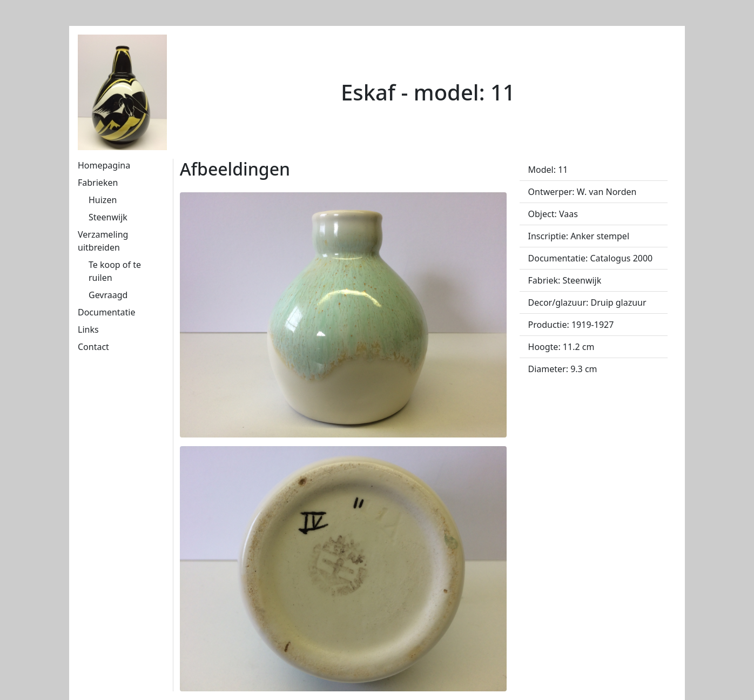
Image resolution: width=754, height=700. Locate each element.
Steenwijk (108, 217)
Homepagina (104, 165)
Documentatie (106, 312)
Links (88, 329)
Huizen (103, 200)
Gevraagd (108, 295)
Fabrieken (98, 183)
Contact (93, 347)
